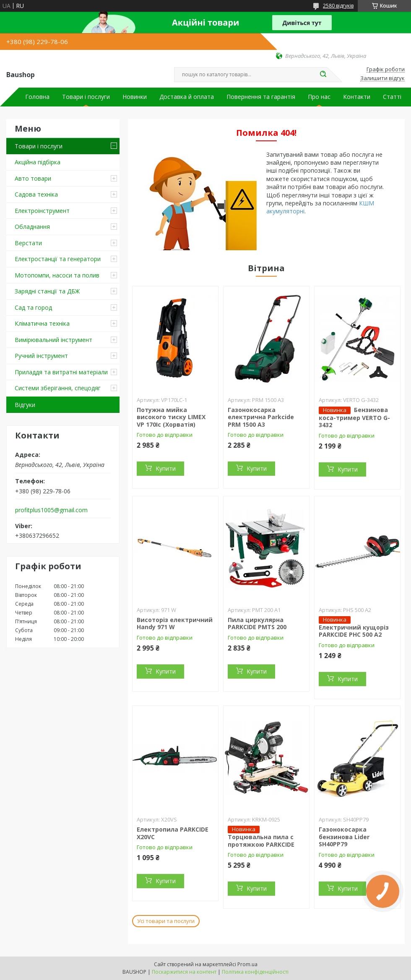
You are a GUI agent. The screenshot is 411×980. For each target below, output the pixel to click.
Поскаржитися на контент (184, 972)
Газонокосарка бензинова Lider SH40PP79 (344, 837)
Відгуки (25, 405)
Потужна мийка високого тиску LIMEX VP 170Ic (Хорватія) (171, 417)
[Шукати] (323, 75)
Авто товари (33, 178)
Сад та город (33, 307)
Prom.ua (247, 964)
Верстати (28, 243)
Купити (166, 468)
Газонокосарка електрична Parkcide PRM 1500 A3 (261, 417)
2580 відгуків (338, 6)
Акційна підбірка (38, 162)
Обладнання (32, 227)
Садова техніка (36, 194)
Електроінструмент (42, 211)
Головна (37, 97)
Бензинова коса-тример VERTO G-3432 (354, 417)
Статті (392, 97)
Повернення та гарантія (261, 97)
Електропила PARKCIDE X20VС (173, 833)
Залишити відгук (382, 78)
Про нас (319, 97)
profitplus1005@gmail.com (51, 510)
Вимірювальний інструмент (53, 340)
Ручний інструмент (41, 356)
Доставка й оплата (187, 97)
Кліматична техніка (42, 323)
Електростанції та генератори (58, 259)
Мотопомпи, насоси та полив (57, 275)
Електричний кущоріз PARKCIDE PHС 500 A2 (354, 631)
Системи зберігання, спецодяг (58, 388)
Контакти (357, 97)
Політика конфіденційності (255, 972)
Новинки (135, 97)
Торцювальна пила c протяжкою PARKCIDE (261, 841)
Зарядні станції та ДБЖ (47, 291)
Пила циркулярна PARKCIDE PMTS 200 (257, 624)
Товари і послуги (86, 97)
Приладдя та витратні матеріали (61, 372)
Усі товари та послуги (166, 921)
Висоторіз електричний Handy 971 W (175, 624)
